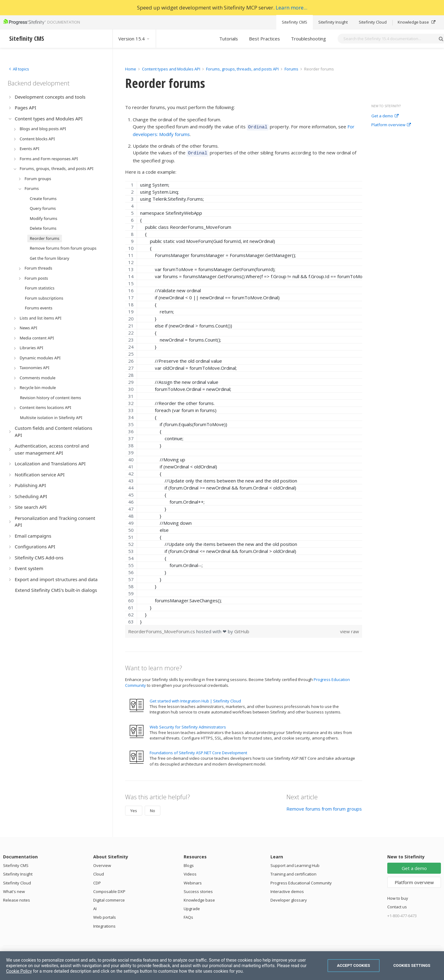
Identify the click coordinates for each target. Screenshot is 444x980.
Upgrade (192, 907)
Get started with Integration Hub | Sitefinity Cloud (195, 699)
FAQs (188, 915)
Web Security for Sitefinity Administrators (188, 725)
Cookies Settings (412, 965)
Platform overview (391, 125)
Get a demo (385, 116)
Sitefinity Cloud (373, 22)
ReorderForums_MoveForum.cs (162, 630)
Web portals (105, 915)
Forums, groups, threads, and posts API (242, 69)
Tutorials (229, 39)
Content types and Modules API (171, 69)
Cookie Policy (19, 971)
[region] (244, 401)
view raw (350, 630)
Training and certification (293, 872)
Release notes (17, 898)
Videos (190, 872)
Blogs (189, 864)
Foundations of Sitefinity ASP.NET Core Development (198, 751)
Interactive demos (287, 890)
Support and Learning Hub (295, 864)
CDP (97, 881)
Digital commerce (109, 898)
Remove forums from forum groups (324, 807)
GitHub (242, 630)
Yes (134, 809)
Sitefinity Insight (333, 22)
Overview (102, 864)
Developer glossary (289, 898)
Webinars (193, 881)
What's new (14, 890)
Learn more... (291, 8)
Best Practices (264, 39)
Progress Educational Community (301, 881)
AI (95, 907)
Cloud (99, 872)
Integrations (104, 924)
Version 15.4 (134, 39)
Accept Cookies (354, 965)
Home (131, 69)
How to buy (398, 896)
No (153, 809)
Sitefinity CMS (295, 22)
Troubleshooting (308, 39)
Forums (291, 69)
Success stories (198, 890)
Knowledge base (417, 22)
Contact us (397, 905)
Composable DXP (109, 890)
